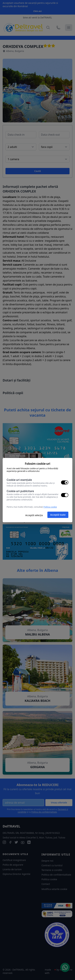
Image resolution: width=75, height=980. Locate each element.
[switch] (65, 482)
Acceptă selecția (34, 515)
